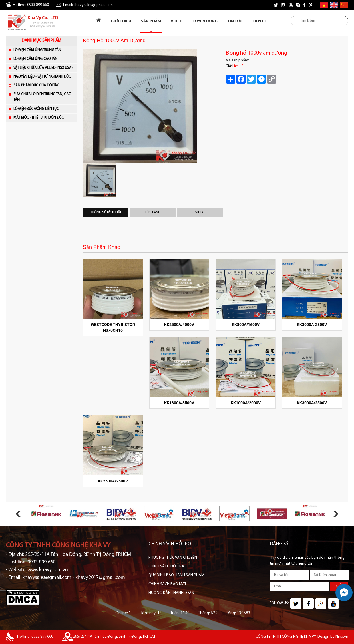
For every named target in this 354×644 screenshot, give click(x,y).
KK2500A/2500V (113, 481)
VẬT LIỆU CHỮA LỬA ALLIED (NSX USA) (44, 68)
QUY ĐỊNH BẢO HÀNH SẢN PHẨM (176, 575)
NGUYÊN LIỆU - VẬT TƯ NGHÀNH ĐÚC (44, 76)
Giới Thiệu (121, 21)
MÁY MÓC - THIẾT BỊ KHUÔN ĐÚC (44, 117)
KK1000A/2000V (246, 403)
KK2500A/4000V (179, 325)
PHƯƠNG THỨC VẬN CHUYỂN (173, 558)
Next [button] (336, 514)
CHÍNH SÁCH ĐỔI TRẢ (166, 566)
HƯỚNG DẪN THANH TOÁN (171, 593)
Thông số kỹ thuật (106, 212)
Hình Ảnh (153, 212)
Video (177, 21)
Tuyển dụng (205, 21)
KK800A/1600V (246, 325)
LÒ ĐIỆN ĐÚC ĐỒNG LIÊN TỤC (44, 109)
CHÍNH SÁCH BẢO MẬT (167, 584)
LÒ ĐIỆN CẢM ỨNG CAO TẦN (44, 59)
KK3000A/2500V (312, 403)
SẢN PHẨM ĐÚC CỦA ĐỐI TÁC (44, 85)
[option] (150, 106)
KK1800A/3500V (179, 403)
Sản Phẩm (151, 21)
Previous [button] (18, 514)
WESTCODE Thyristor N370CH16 (113, 327)
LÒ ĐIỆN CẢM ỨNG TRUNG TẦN (44, 50)
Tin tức (235, 21)
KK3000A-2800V (312, 325)
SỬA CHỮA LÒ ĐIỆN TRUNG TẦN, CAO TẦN (42, 97)
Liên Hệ (260, 21)
